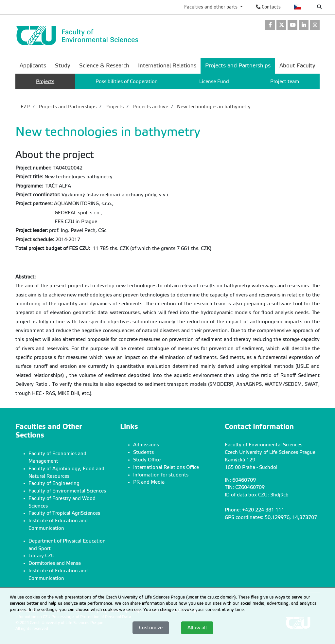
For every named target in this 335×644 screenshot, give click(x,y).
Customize (151, 628)
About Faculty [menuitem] (297, 66)
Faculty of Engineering (54, 483)
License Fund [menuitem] (214, 81)
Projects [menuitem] (45, 81)
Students (143, 452)
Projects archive (150, 107)
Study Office (147, 460)
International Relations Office (166, 467)
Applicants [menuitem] (33, 66)
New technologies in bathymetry (213, 107)
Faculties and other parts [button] (212, 7)
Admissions (146, 445)
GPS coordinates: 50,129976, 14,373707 (271, 517)
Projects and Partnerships (67, 107)
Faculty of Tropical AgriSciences (64, 513)
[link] (270, 26)
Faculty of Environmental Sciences (67, 491)
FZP (25, 107)
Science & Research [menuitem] (104, 66)
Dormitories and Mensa (55, 563)
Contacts (268, 7)
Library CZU (42, 556)
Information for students (161, 475)
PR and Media (149, 482)
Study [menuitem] (63, 66)
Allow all (197, 628)
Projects (114, 107)
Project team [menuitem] (285, 81)
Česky (298, 7)
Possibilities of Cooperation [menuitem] (127, 81)
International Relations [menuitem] (167, 66)
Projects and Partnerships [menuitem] (238, 66)
